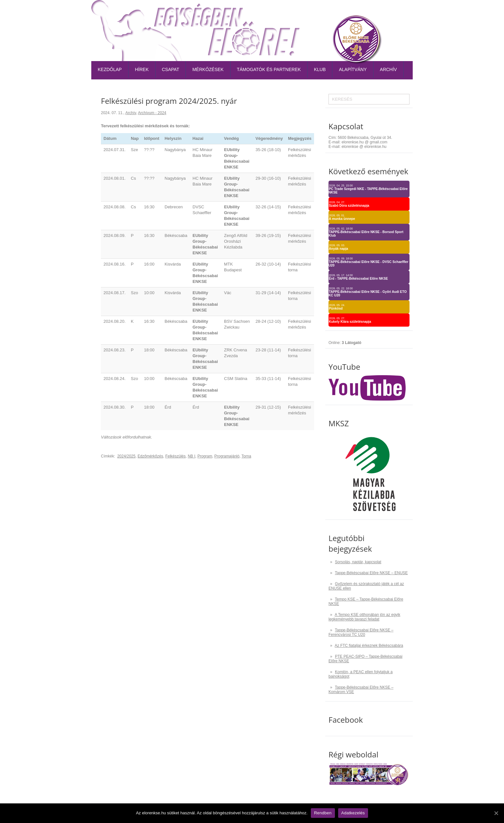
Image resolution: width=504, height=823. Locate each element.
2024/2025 (126, 456)
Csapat (171, 69)
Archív (388, 69)
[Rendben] (496, 813)
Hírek (142, 69)
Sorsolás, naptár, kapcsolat (358, 562)
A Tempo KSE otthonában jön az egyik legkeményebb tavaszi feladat (364, 617)
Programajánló (227, 456)
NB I (191, 456)
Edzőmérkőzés (150, 456)
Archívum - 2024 (152, 113)
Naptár (357, 11)
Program (205, 456)
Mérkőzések (208, 69)
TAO (375, 11)
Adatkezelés (353, 813)
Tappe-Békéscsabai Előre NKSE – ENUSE (371, 573)
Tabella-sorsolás (321, 11)
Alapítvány (353, 69)
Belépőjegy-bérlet (272, 11)
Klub (320, 69)
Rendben (323, 813)
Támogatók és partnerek (269, 69)
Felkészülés (175, 456)
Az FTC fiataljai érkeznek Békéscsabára (369, 646)
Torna (246, 456)
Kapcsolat (397, 11)
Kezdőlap (110, 69)
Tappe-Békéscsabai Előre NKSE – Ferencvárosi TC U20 (361, 632)
